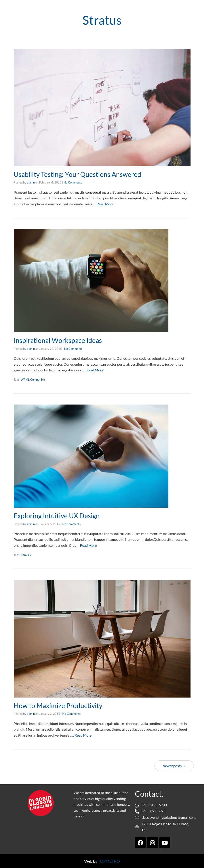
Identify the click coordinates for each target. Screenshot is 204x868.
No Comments (73, 182)
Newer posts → (174, 765)
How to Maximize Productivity (58, 705)
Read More (105, 204)
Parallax (26, 554)
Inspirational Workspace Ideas (58, 340)
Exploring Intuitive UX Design (57, 515)
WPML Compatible (33, 379)
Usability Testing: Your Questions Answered (77, 174)
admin (31, 182)
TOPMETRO (109, 860)
